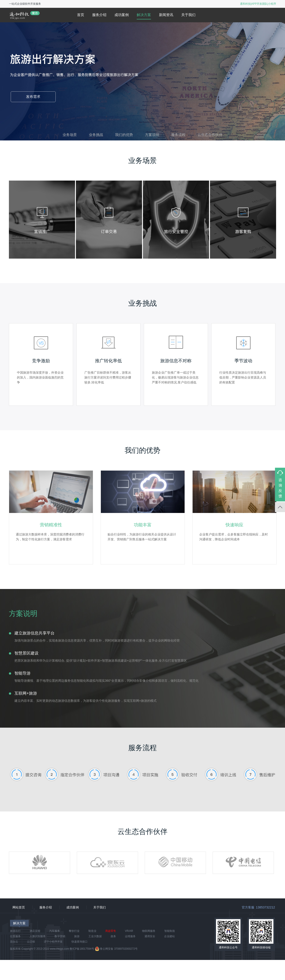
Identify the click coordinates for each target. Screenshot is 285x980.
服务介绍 (99, 15)
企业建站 (169, 936)
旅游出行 (15, 931)
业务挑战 (96, 135)
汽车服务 (55, 931)
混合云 (14, 942)
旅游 (77, 936)
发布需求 (33, 97)
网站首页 (19, 907)
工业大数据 (95, 936)
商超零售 (111, 931)
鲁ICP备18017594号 (82, 949)
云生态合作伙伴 (210, 135)
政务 (113, 936)
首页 (81, 15)
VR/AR (129, 931)
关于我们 (188, 15)
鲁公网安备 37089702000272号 (116, 949)
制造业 (92, 931)
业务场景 (70, 135)
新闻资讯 (166, 15)
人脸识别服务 (38, 936)
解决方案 (144, 15)
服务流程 (178, 135)
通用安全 (150, 936)
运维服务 (130, 936)
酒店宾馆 (35, 931)
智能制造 (170, 931)
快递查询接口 (79, 942)
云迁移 (31, 942)
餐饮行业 (74, 931)
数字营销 (60, 936)
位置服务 (15, 936)
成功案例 (122, 15)
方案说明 (152, 135)
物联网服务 (149, 931)
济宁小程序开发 (53, 942)
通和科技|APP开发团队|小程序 (258, 4)
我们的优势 (124, 135)
